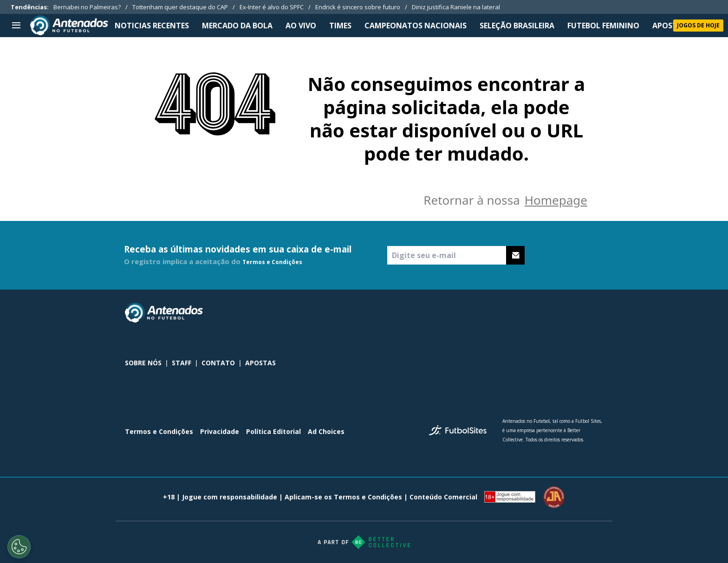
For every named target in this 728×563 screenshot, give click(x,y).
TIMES (340, 26)
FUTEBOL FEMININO (603, 26)
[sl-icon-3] (598, 313)
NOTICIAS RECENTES (152, 26)
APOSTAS (669, 26)
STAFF (182, 363)
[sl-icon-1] (557, 313)
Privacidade (220, 431)
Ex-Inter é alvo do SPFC (272, 7)
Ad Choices (326, 431)
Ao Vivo (301, 26)
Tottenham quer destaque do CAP (180, 7)
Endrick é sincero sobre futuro (358, 7)
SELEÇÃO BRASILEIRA (517, 26)
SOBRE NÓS (143, 363)
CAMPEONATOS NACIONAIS (416, 26)
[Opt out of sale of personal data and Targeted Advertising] (19, 547)
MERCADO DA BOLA (237, 26)
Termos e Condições (272, 262)
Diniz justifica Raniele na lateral (456, 7)
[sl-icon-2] (577, 313)
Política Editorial (273, 431)
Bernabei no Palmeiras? (87, 7)
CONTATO (218, 363)
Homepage (556, 200)
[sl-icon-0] (536, 313)
